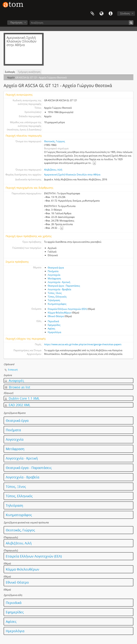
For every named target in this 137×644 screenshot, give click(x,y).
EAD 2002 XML (18, 405)
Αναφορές (14, 381)
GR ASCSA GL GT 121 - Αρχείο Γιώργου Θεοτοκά (41, 77)
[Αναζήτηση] (81, 23)
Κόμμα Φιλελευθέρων (60, 313)
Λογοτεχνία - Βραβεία (59, 289)
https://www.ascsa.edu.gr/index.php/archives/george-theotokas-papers (83, 344)
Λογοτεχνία (54, 275)
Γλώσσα (101, 14)
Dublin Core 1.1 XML (22, 398)
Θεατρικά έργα (56, 268)
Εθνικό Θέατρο (56, 316)
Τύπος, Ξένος (55, 293)
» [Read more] (94, 163)
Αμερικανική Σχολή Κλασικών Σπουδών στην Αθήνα (72, 175)
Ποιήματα (53, 271)
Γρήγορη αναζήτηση (29, 72)
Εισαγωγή (13, 370)
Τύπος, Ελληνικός (57, 297)
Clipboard (92, 14)
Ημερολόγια (54, 332)
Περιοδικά (53, 321)
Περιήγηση (16, 22)
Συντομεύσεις (111, 14)
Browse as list (17, 387)
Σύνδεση (125, 13)
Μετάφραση (54, 278)
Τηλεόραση (54, 300)
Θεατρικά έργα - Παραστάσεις (64, 286)
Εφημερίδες (54, 325)
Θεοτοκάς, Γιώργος (55, 141)
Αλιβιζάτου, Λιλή (53, 170)
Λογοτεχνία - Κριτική (59, 282)
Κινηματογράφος (57, 304)
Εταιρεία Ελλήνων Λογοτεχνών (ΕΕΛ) (67, 309)
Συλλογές (10, 72)
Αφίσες (51, 329)
